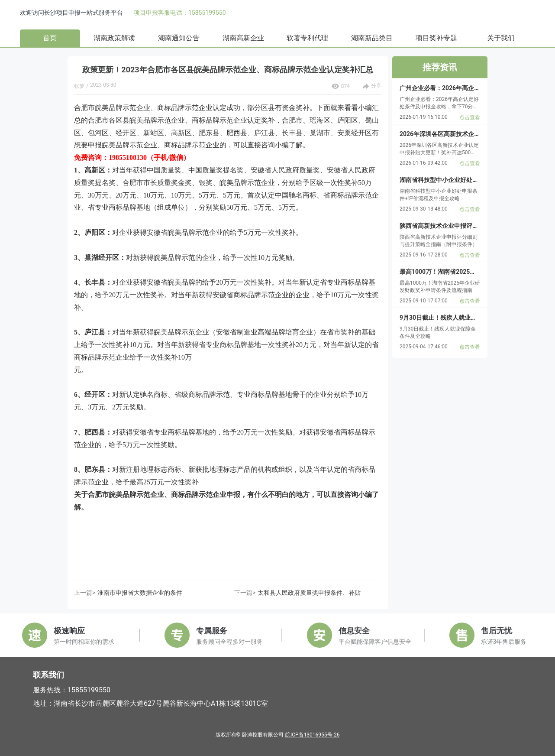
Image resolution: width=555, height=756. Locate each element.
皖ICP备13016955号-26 (312, 735)
